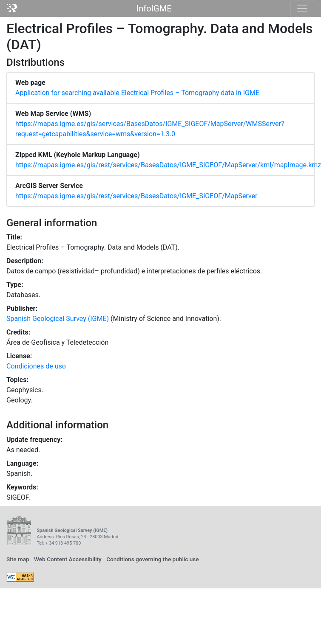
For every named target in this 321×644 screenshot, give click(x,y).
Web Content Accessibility (68, 559)
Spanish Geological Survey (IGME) (58, 319)
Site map (18, 559)
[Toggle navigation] (302, 8)
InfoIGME (154, 8)
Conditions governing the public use (153, 559)
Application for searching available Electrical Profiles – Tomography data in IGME (137, 93)
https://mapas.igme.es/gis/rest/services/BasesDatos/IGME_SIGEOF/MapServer (136, 196)
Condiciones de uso (36, 366)
